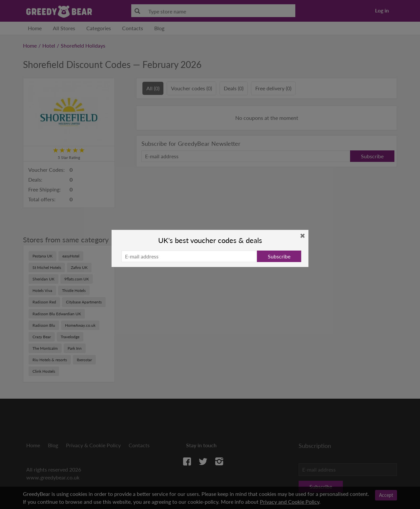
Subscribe (279, 256)
